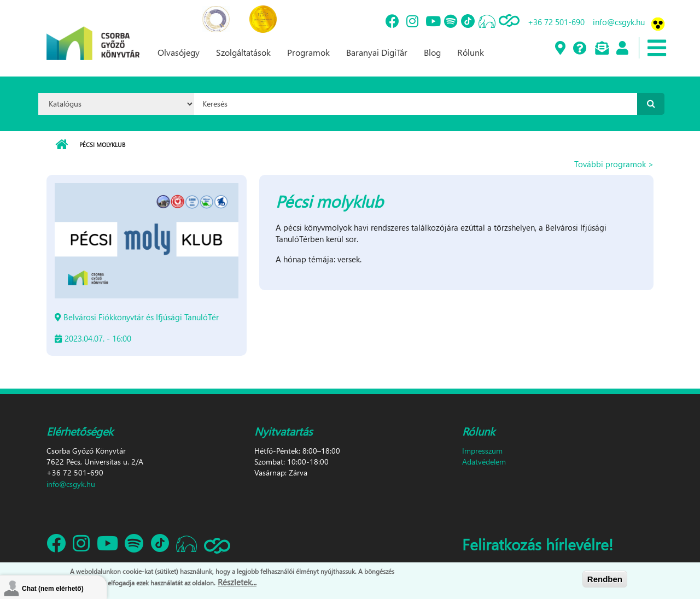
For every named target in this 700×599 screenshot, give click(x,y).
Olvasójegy (179, 52)
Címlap (62, 145)
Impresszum (482, 451)
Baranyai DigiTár (377, 52)
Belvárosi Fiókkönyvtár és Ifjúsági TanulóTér (141, 317)
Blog (432, 52)
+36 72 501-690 (556, 22)
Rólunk (471, 52)
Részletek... (237, 583)
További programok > (614, 164)
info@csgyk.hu (619, 22)
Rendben (605, 580)
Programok (308, 52)
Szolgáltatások (243, 52)
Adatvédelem (484, 462)
